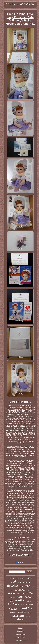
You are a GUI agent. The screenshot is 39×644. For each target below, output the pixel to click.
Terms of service (20, 640)
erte (22, 578)
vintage (13, 609)
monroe (22, 612)
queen (11, 578)
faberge (28, 617)
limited (28, 597)
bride (17, 579)
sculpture (27, 582)
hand (21, 587)
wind (29, 590)
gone (24, 593)
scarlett (12, 598)
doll (13, 582)
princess (20, 590)
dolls (12, 591)
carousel (13, 612)
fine (22, 605)
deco (12, 601)
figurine (12, 586)
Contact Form (20, 634)
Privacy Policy (20, 637)
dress (29, 613)
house (29, 578)
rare (27, 586)
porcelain (17, 616)
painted (29, 601)
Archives (20, 631)
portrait (12, 593)
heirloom (13, 604)
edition (30, 593)
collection (29, 605)
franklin (26, 608)
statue (19, 594)
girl (19, 582)
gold (33, 587)
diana (20, 619)
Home (20, 628)
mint (20, 597)
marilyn (20, 600)
